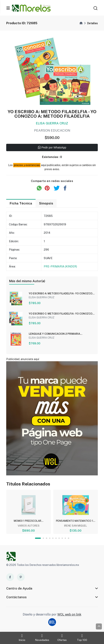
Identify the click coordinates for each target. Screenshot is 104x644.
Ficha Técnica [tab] (21, 204)
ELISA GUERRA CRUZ (52, 124)
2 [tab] (43, 539)
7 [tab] (59, 539)
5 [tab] (53, 539)
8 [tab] (62, 539)
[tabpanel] (29, 512)
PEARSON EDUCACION (52, 131)
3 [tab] (46, 539)
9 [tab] (66, 539)
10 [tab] (69, 539)
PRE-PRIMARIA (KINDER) (60, 267)
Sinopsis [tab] (47, 204)
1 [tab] (38, 539)
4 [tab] (50, 539)
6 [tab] (56, 539)
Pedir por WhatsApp (52, 148)
